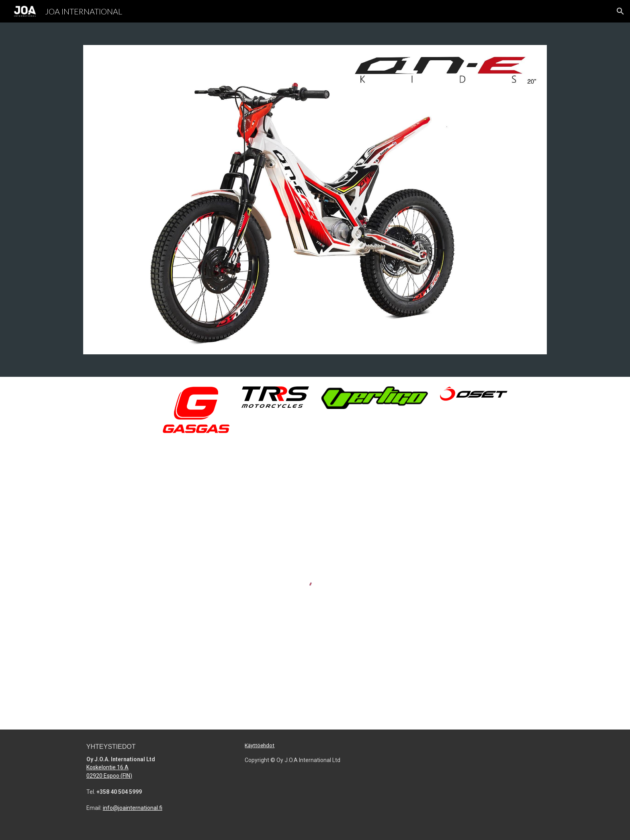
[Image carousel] (315, 200)
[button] (620, 11)
